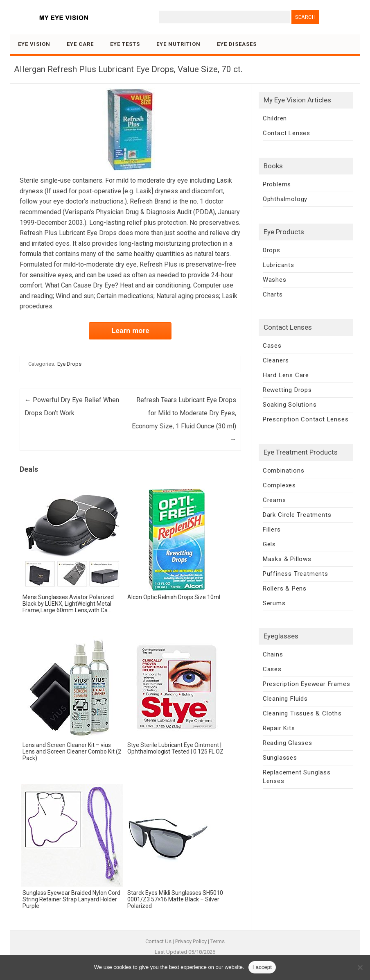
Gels (269, 544)
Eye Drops (69, 364)
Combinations (284, 471)
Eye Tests (125, 44)
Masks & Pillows (287, 559)
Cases (272, 346)
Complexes (279, 485)
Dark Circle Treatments (297, 515)
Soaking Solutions (290, 405)
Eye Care (80, 44)
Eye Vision (34, 44)
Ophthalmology (285, 199)
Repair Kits (279, 728)
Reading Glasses (288, 743)
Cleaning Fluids (285, 699)
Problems (277, 184)
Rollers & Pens (285, 588)
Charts (273, 294)
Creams (274, 500)
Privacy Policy (191, 941)
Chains (273, 654)
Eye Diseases (237, 44)
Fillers (272, 530)
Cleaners (276, 360)
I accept (262, 967)
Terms (218, 941)
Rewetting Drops (287, 390)
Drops (272, 250)
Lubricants (279, 265)
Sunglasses (280, 758)
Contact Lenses (287, 133)
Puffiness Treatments (296, 574)
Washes (275, 280)
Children (275, 118)
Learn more (130, 331)
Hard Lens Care (286, 375)
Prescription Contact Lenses (306, 419)
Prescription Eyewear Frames (307, 684)
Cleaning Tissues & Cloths (302, 713)
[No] (360, 967)
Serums (274, 603)
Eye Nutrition (178, 44)
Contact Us (158, 941)
